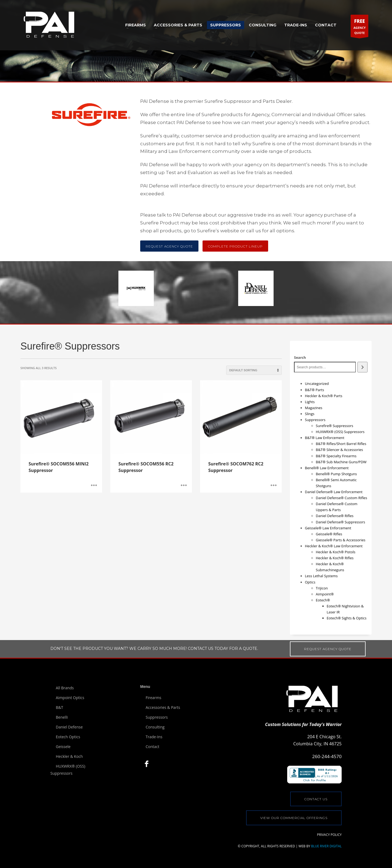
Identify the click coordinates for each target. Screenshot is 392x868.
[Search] (362, 367)
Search (300, 357)
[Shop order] (254, 370)
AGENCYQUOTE (359, 27)
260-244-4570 (327, 756)
